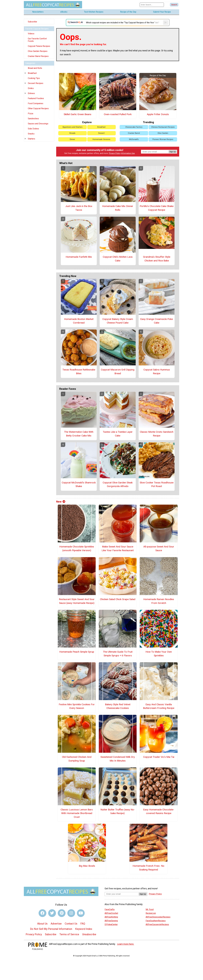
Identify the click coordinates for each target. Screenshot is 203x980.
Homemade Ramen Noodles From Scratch (159, 601)
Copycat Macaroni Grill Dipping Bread (118, 372)
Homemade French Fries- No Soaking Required (148, 868)
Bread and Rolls (35, 68)
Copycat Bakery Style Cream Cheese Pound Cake (118, 321)
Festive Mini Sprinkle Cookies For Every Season (77, 706)
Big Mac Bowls (87, 866)
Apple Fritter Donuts (158, 114)
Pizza (30, 114)
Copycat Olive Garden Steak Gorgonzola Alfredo (118, 484)
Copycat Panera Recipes (39, 46)
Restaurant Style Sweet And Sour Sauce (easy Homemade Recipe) (77, 601)
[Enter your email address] (122, 894)
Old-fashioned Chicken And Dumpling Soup (77, 759)
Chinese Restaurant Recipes (163, 127)
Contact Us (71, 924)
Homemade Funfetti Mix (79, 257)
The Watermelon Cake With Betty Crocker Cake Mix (79, 434)
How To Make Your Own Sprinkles (159, 654)
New (61, 502)
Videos (31, 34)
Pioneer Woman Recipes (163, 139)
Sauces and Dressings (38, 124)
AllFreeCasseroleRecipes (157, 924)
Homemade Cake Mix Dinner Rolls (118, 208)
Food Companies (36, 103)
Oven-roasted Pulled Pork (118, 114)
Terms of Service (69, 934)
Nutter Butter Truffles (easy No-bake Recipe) (118, 811)
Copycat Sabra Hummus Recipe (157, 372)
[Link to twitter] (52, 913)
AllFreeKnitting (111, 917)
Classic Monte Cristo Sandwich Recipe (157, 434)
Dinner (72, 139)
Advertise (56, 924)
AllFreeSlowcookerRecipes (158, 917)
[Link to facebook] (42, 913)
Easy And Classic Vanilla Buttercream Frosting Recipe (159, 706)
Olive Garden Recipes (38, 51)
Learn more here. (126, 944)
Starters (31, 139)
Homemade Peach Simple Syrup (77, 652)
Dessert (101, 133)
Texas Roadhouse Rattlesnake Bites (79, 372)
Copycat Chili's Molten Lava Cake (118, 259)
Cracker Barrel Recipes (38, 56)
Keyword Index (84, 929)
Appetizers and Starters (72, 127)
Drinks (31, 88)
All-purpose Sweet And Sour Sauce (159, 548)
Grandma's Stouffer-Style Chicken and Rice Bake (157, 259)
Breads (72, 133)
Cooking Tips (34, 78)
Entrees (31, 93)
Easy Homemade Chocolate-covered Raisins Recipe (159, 811)
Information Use (128, 153)
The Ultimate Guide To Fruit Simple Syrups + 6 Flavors (118, 654)
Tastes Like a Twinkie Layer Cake (118, 434)
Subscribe (32, 22)
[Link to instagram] (71, 913)
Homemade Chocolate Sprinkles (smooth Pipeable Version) (77, 548)
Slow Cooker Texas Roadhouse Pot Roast (157, 484)
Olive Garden (163, 133)
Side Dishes (33, 129)
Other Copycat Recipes (38, 108)
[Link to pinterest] (62, 913)
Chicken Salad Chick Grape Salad (118, 599)
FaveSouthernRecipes (156, 921)
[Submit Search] (174, 5)
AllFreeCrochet (111, 913)
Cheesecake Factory (134, 127)
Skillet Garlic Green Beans (77, 114)
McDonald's (134, 139)
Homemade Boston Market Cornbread (79, 321)
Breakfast (32, 73)
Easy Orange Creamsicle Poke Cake (157, 321)
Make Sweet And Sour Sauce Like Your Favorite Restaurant (118, 548)
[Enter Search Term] (152, 5)
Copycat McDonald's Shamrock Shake (79, 484)
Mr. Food (150, 909)
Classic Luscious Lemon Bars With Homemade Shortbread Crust (77, 813)
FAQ (83, 924)
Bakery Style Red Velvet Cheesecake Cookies (118, 706)
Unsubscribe (89, 934)
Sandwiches (33, 119)
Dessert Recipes (36, 83)
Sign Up (173, 152)
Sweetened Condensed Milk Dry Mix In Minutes (118, 759)
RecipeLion (151, 913)
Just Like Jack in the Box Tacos (79, 208)
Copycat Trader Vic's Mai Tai (159, 757)
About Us (42, 924)
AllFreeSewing (111, 921)
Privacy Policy (115, 153)
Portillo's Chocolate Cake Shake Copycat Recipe (157, 208)
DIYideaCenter (111, 924)
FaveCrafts (110, 909)
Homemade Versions (101, 139)
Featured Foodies (36, 98)
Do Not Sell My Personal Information (51, 929)
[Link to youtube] (81, 913)
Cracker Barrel (134, 133)
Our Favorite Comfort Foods (37, 40)
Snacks (31, 134)
